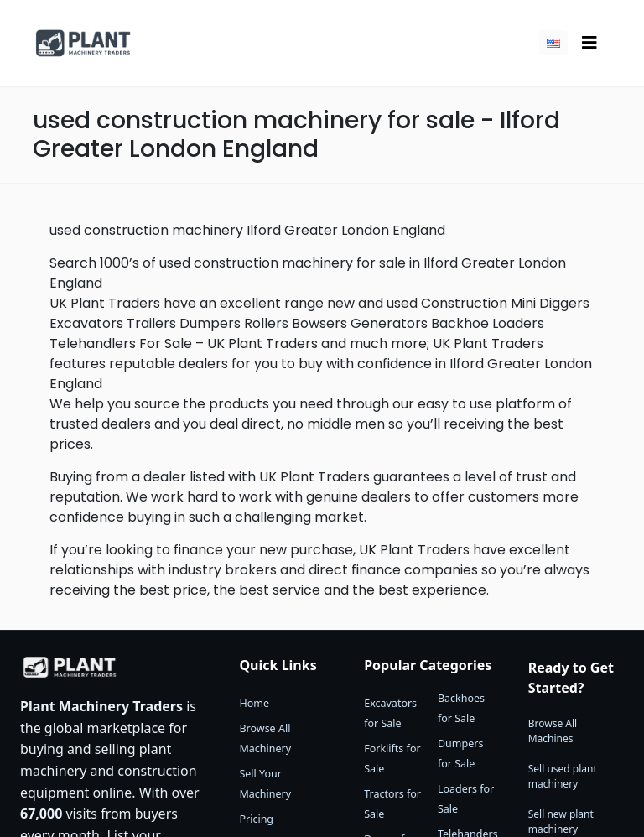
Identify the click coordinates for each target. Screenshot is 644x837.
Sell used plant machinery (563, 776)
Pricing (256, 819)
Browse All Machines (553, 731)
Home (254, 703)
